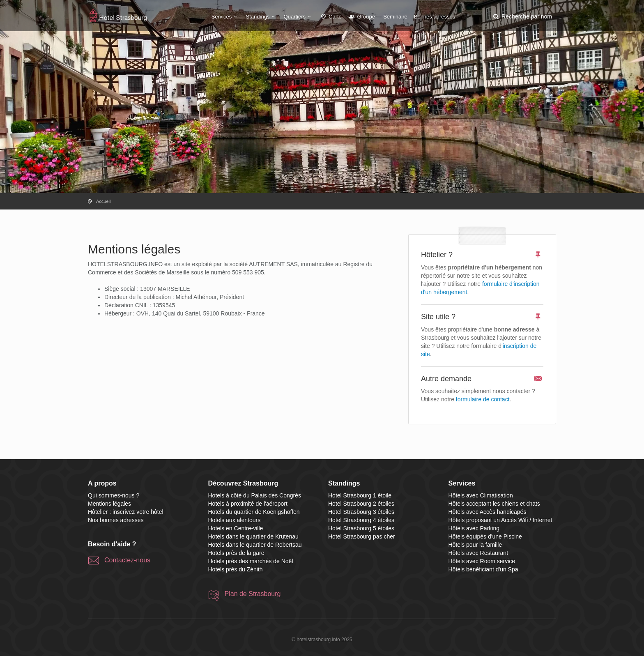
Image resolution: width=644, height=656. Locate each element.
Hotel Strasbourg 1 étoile (360, 495)
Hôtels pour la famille (475, 545)
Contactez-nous (127, 560)
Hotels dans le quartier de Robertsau (255, 545)
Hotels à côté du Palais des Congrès (255, 495)
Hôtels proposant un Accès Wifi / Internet (500, 520)
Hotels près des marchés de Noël (251, 561)
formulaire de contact (483, 399)
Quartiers (299, 17)
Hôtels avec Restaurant (478, 553)
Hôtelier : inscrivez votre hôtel (126, 512)
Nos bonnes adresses (116, 520)
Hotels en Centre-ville (236, 528)
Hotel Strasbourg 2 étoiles (361, 504)
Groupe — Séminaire (378, 17)
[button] (522, 16)
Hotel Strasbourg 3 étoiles (361, 512)
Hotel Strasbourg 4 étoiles (361, 520)
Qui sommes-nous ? (114, 495)
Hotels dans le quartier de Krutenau (253, 536)
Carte (331, 17)
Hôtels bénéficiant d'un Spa (483, 569)
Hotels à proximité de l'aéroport (248, 504)
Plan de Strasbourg (253, 594)
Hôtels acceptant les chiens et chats (494, 504)
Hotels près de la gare (236, 553)
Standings (262, 17)
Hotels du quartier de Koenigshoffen (254, 512)
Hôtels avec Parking (474, 528)
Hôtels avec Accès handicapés (488, 512)
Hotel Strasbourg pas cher (362, 536)
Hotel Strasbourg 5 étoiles (361, 528)
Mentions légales (109, 504)
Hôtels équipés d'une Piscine (485, 536)
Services (225, 17)
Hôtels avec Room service (482, 561)
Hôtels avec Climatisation (481, 495)
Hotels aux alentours (235, 520)
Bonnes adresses (435, 17)
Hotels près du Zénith (236, 569)
